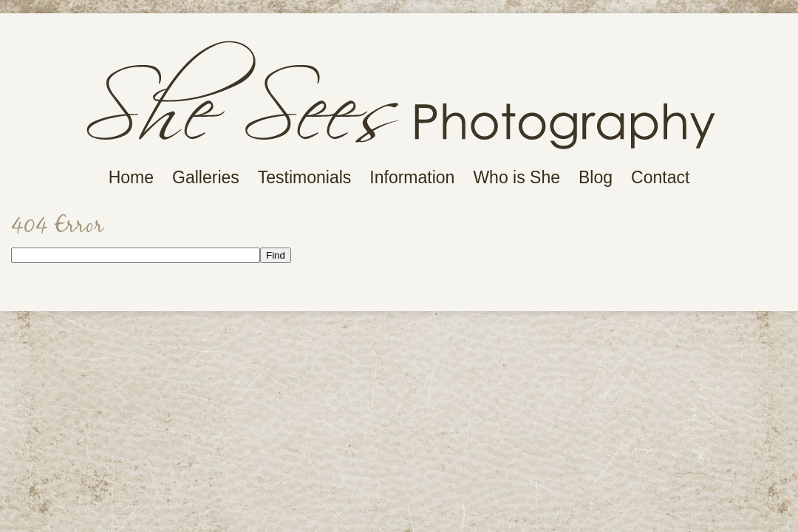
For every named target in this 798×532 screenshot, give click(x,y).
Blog (596, 178)
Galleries (206, 178)
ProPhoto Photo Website (461, 298)
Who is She (516, 178)
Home (131, 178)
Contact (660, 178)
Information (412, 178)
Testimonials (305, 178)
